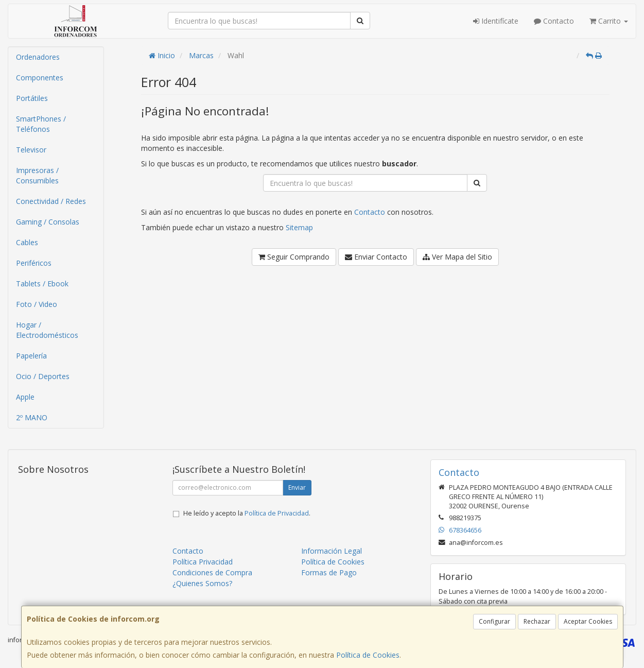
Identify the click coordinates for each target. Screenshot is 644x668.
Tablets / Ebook (42, 284)
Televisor (31, 150)
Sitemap (299, 227)
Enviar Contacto (376, 257)
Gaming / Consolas (48, 222)
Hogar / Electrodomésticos (47, 330)
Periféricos (34, 263)
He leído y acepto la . (247, 513)
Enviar (297, 487)
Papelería (31, 356)
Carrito (609, 21)
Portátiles (32, 98)
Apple (25, 397)
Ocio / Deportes (43, 376)
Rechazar (537, 621)
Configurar (494, 621)
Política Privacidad (203, 562)
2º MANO (32, 417)
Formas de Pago (329, 572)
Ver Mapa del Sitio (457, 257)
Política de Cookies (368, 655)
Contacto (554, 21)
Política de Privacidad (277, 513)
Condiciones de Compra (212, 572)
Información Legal (332, 551)
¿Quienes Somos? (202, 583)
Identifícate (496, 21)
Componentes (40, 78)
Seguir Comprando (294, 257)
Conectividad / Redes (51, 201)
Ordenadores (38, 57)
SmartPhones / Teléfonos (41, 124)
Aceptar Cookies (588, 621)
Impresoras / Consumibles (37, 175)
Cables (27, 242)
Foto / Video (37, 304)
